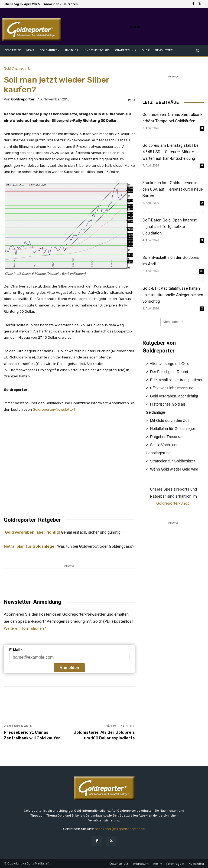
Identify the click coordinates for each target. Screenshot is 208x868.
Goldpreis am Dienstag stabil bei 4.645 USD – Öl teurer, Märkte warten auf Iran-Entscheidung (171, 152)
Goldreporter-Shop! (173, 503)
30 (202, 271)
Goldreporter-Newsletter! (54, 409)
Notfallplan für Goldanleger (30, 546)
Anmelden (69, 668)
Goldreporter (23, 99)
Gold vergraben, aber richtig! (32, 532)
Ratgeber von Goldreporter (159, 347)
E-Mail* (16, 650)
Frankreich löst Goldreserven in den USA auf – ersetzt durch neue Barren (173, 189)
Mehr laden (173, 322)
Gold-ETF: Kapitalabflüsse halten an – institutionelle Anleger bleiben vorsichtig (173, 295)
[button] (198, 50)
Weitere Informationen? (25, 628)
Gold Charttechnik (17, 68)
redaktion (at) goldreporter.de (120, 829)
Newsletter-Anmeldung (32, 602)
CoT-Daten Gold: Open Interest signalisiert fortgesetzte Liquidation (170, 227)
